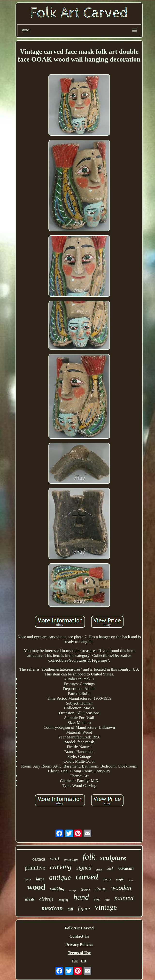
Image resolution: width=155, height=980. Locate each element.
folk (89, 857)
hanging (63, 900)
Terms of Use (79, 953)
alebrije (46, 899)
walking (57, 889)
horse (131, 880)
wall (54, 858)
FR (84, 961)
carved (87, 877)
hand (81, 897)
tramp (72, 890)
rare (107, 900)
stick (110, 869)
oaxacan (126, 868)
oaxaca (39, 859)
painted (124, 898)
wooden (121, 888)
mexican (52, 908)
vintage (106, 907)
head (99, 870)
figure (84, 909)
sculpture (113, 858)
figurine (85, 890)
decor (28, 879)
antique (60, 877)
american (71, 860)
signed (84, 868)
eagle (120, 879)
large (40, 879)
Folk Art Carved (79, 928)
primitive (35, 868)
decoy (107, 879)
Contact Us (79, 936)
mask (30, 899)
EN (75, 961)
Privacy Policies (79, 945)
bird (97, 900)
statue (100, 889)
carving (61, 867)
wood (36, 887)
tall (70, 909)
